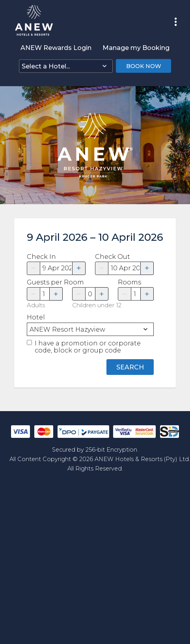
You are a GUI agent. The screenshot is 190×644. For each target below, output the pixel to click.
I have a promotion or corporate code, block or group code (88, 347)
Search (130, 367)
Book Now (144, 66)
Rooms (129, 282)
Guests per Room (45, 282)
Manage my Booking (136, 48)
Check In (41, 257)
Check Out (113, 257)
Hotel (36, 317)
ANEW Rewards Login (56, 48)
